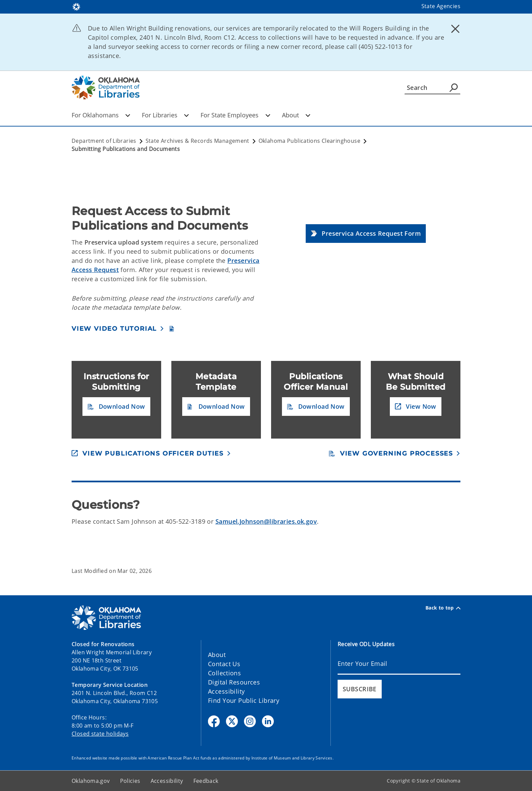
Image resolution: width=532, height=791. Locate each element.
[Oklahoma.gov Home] (76, 6)
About (296, 115)
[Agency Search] (454, 88)
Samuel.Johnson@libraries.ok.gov (266, 521)
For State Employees (235, 115)
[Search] (432, 88)
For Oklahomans (101, 115)
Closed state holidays (100, 734)
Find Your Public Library (244, 700)
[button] (366, 234)
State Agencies (441, 6)
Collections (224, 673)
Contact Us (224, 664)
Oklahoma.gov (91, 781)
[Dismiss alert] (455, 29)
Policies (130, 781)
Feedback (206, 781)
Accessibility (226, 691)
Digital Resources (234, 682)
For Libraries (165, 115)
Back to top (443, 608)
